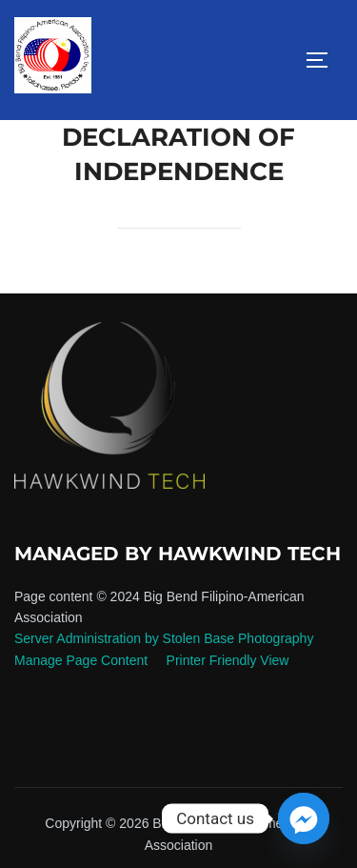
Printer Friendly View (228, 660)
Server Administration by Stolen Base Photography (164, 638)
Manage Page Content (83, 660)
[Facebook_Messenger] (304, 818)
